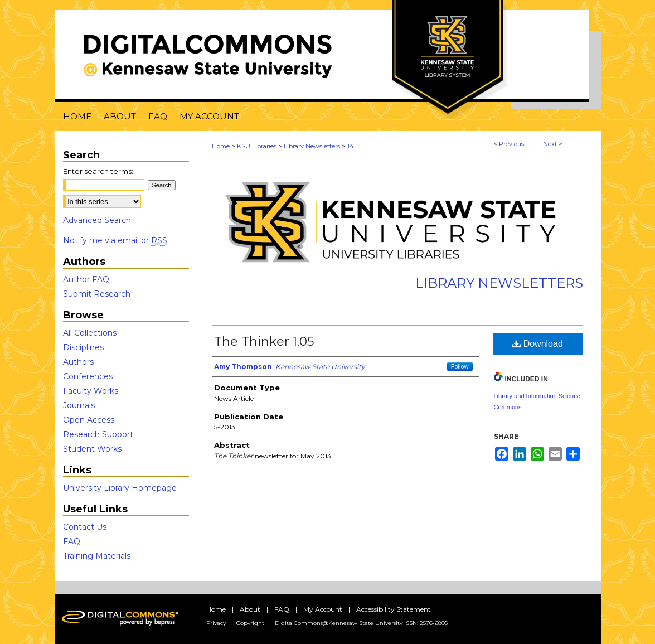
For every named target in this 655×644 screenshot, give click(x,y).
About (250, 609)
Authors (78, 362)
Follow (460, 366)
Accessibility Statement (394, 609)
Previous (511, 144)
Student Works (92, 449)
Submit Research (97, 294)
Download (538, 344)
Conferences (88, 376)
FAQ (72, 541)
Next (550, 144)
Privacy (216, 623)
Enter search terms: (98, 171)
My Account (323, 609)
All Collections (90, 333)
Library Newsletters (312, 146)
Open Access (89, 420)
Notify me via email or (115, 240)
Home (221, 146)
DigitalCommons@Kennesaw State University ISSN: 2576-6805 (361, 623)
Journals (79, 405)
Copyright (250, 623)
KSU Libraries (257, 146)
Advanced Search (97, 220)
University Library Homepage (120, 488)
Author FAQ (86, 279)
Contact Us (85, 527)
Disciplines (83, 347)
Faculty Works (91, 391)
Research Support (98, 434)
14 (351, 146)
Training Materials (97, 556)
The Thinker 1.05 (264, 342)
